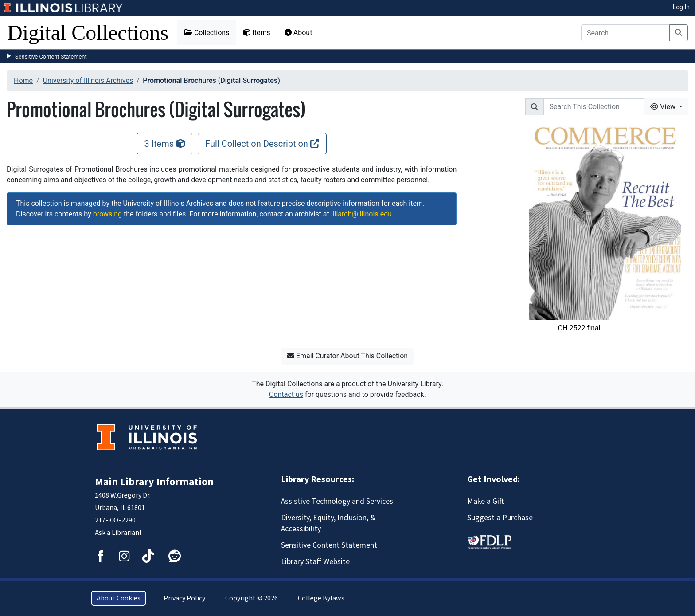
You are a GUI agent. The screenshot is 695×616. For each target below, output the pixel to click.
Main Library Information (154, 482)
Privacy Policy (184, 598)
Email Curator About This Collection (347, 356)
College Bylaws (321, 598)
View (664, 107)
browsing (107, 214)
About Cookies (119, 598)
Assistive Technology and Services (337, 501)
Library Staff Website (315, 562)
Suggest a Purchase (500, 518)
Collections (207, 33)
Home (23, 80)
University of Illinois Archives (88, 80)
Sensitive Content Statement (51, 57)
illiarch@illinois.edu (361, 214)
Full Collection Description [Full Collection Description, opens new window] (262, 144)
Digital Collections (88, 33)
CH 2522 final (579, 328)
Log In (681, 7)
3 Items (164, 144)
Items (257, 33)
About (299, 33)
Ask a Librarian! (118, 533)
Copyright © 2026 (252, 598)
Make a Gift (486, 501)
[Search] (625, 33)
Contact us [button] (286, 394)
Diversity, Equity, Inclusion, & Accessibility (328, 523)
